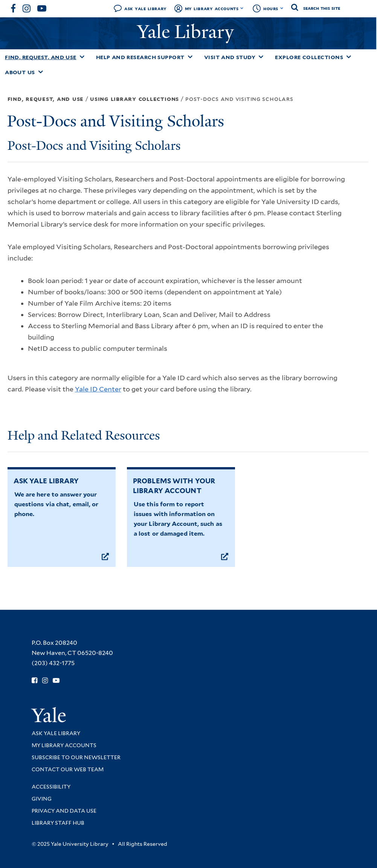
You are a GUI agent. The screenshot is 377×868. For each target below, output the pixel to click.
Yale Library (188, 32)
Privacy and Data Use (64, 811)
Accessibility (51, 787)
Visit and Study (230, 57)
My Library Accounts (212, 8)
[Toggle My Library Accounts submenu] (242, 8)
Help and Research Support (140, 57)
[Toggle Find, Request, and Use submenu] (82, 57)
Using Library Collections (134, 99)
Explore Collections (309, 57)
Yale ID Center (98, 389)
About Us (20, 72)
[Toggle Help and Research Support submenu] (190, 57)
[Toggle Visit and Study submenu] (261, 57)
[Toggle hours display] (282, 8)
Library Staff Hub (58, 823)
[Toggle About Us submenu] (41, 72)
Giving (42, 799)
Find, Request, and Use (41, 57)
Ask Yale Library (146, 8)
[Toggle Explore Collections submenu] (349, 57)
